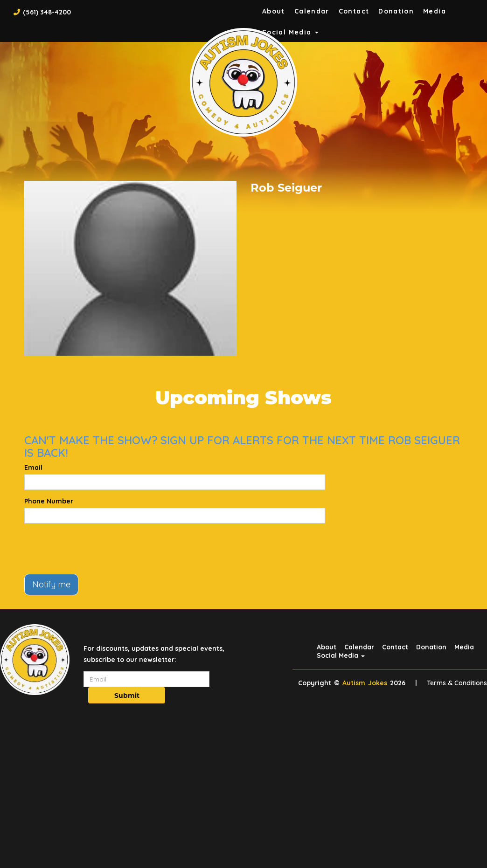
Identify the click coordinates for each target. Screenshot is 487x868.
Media (435, 11)
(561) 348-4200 (47, 12)
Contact (354, 11)
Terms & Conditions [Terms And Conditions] (457, 683)
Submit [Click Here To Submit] (127, 696)
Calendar (312, 11)
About (274, 11)
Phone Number (49, 501)
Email (33, 468)
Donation (396, 11)
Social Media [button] (341, 655)
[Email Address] (146, 679)
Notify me (51, 584)
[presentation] (95, 549)
